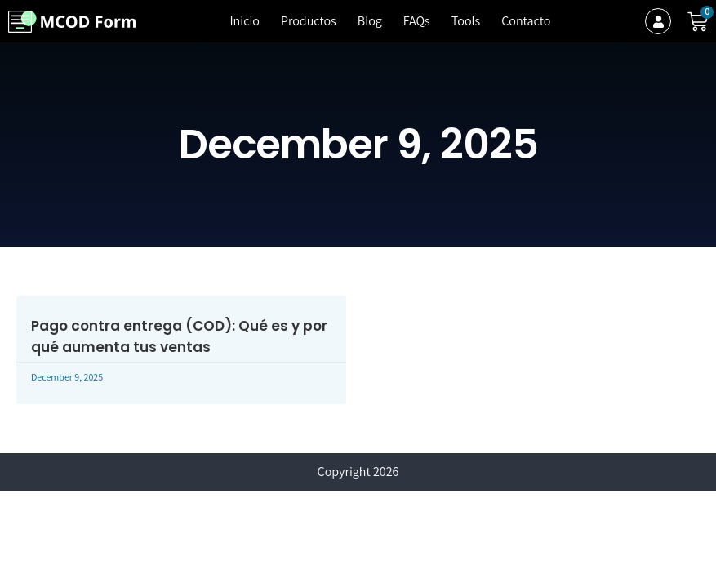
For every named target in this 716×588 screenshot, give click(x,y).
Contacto (526, 21)
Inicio (244, 21)
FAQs (417, 21)
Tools (466, 21)
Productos (309, 21)
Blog (370, 21)
